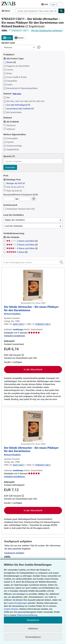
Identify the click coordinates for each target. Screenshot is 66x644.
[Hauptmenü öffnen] (7, 11)
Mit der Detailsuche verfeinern (47, 30)
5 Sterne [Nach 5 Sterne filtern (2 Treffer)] (17, 252)
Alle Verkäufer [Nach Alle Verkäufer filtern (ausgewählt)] (13, 237)
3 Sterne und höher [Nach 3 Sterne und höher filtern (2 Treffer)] (22, 245)
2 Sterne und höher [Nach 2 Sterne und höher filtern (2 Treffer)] (22, 241)
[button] (61, 262)
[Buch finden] (61, 11)
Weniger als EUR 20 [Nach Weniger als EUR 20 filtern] (14, 183)
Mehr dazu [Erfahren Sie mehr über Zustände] (17, 94)
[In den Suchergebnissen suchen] (33, 262)
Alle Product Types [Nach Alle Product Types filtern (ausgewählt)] (14, 58)
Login (53, 4)
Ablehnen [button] (33, 628)
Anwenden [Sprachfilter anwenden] (10, 167)
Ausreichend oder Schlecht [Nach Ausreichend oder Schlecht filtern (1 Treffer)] (19, 108)
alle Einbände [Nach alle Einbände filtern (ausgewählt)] (11, 122)
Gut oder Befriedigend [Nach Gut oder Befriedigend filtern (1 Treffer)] (17, 105)
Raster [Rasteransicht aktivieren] (19, 38)
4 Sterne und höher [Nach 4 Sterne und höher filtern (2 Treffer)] (22, 248)
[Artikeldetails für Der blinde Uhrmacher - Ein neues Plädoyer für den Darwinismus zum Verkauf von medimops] (33, 285)
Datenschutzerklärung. (27, 615)
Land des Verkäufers (14, 226)
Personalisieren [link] (33, 637)
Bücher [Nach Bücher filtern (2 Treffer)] (10, 62)
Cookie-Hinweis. (11, 609)
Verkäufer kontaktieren (15, 336)
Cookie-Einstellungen (17, 603)
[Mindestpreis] (9, 199)
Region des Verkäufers (15, 220)
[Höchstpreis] (25, 199)
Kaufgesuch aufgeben (14, 553)
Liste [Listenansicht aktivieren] (7, 38)
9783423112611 (20, 30)
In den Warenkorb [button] (33, 369)
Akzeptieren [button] (33, 620)
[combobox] (37, 11)
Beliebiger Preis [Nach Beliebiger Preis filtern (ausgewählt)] (12, 179)
